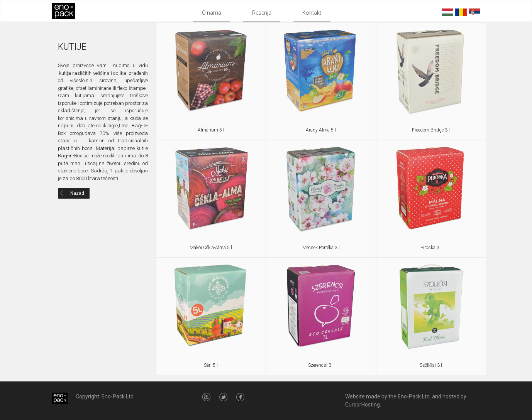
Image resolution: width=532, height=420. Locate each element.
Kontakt (312, 13)
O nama (212, 13)
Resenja (262, 13)
